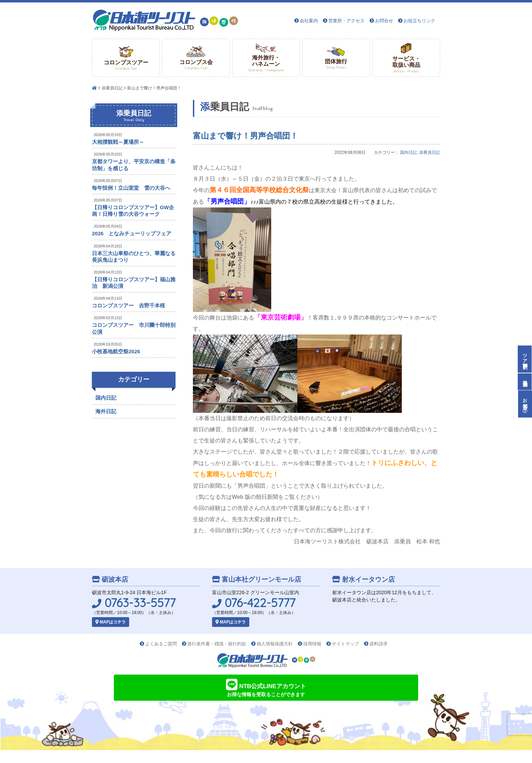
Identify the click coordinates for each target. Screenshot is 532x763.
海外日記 (106, 411)
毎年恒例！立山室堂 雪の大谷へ (131, 188)
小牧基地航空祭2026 (116, 351)
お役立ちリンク (419, 21)
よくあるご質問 (161, 644)
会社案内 (309, 21)
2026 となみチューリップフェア (132, 233)
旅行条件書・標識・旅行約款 (217, 644)
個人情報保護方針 (275, 644)
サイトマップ (345, 644)
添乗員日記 (112, 88)
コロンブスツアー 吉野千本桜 (128, 305)
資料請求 (378, 644)
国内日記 (408, 152)
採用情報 (312, 644)
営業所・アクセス (346, 21)
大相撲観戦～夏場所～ (118, 142)
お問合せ (384, 21)
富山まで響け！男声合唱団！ (245, 136)
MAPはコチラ (111, 622)
